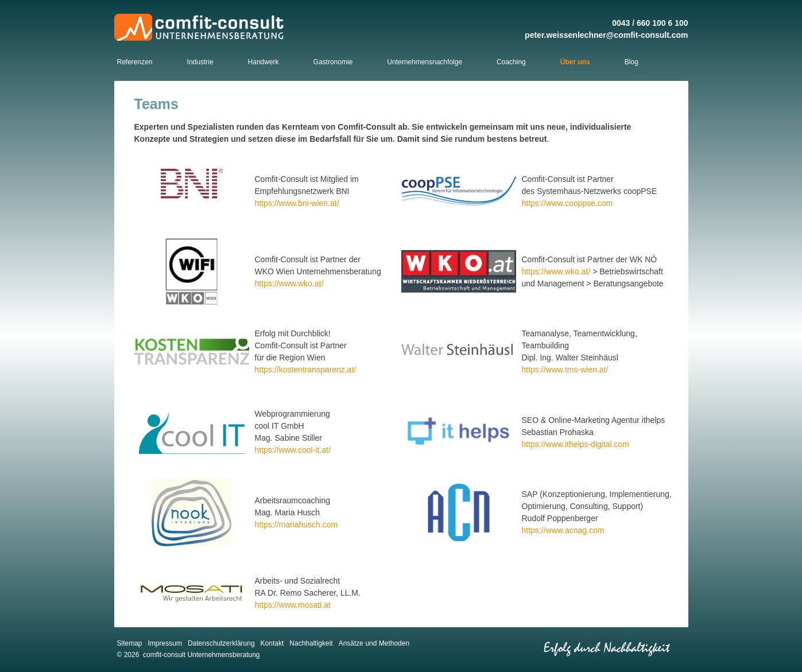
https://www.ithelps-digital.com (576, 444)
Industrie (200, 62)
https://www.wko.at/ (289, 283)
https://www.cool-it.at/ (293, 450)
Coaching (511, 62)
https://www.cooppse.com (567, 203)
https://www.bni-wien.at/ (297, 203)
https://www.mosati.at (293, 605)
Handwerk (264, 62)
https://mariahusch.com (297, 525)
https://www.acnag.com (563, 530)
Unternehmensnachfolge (425, 62)
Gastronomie (333, 62)
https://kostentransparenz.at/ (306, 370)
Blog (631, 62)
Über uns (575, 62)
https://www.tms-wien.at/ (565, 370)
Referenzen (135, 62)
